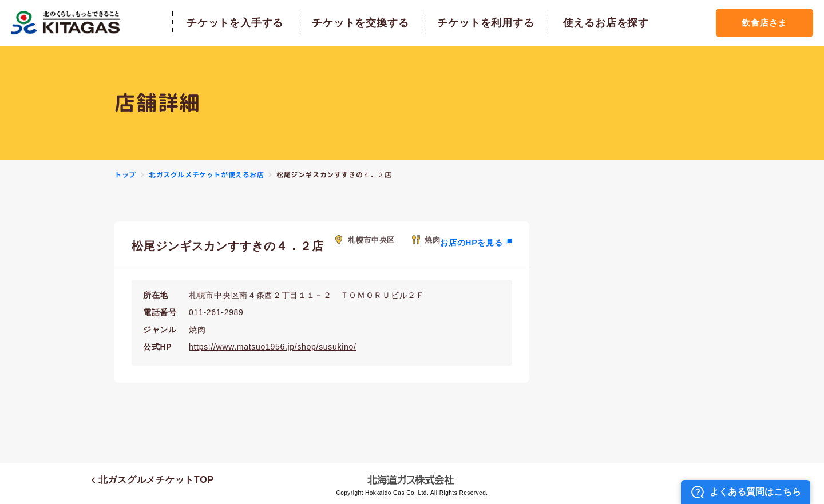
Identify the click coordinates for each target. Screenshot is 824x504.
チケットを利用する (486, 23)
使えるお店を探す (606, 23)
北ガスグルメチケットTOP (153, 480)
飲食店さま (764, 23)
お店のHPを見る (471, 243)
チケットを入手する (235, 23)
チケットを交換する (360, 23)
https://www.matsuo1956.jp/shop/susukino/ (273, 347)
